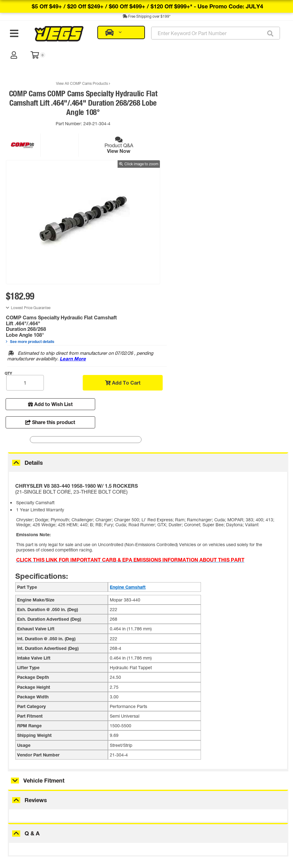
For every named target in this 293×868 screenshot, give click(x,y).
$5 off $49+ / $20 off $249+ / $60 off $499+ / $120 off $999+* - (147, 6)
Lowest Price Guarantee (174, 80)
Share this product (251, 176)
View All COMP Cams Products (72, 65)
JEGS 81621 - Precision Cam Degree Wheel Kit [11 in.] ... (54, 779)
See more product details (173, 113)
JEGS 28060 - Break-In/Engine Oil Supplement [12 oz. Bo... (241, 779)
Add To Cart (249, 155)
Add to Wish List (182, 176)
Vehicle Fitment (44, 605)
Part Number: (59, 105)
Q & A (32, 658)
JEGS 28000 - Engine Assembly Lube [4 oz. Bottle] (148, 779)
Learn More (234, 131)
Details (34, 287)
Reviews (36, 624)
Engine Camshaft (128, 411)
